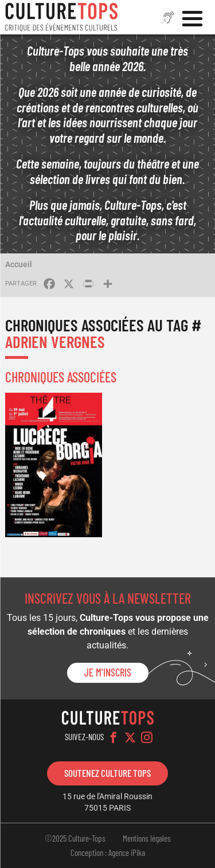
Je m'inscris (108, 672)
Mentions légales (147, 838)
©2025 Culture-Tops (75, 838)
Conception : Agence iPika (108, 853)
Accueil (19, 264)
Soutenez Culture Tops (107, 773)
